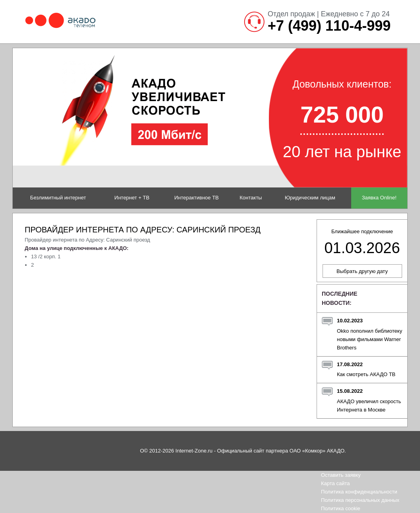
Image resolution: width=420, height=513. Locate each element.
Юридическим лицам (310, 198)
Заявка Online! (379, 198)
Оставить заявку (341, 475)
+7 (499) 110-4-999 (329, 26)
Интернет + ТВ (132, 198)
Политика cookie (341, 508)
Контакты (251, 198)
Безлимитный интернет (58, 198)
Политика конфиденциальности (359, 492)
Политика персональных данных (360, 500)
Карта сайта (335, 483)
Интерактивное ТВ (196, 198)
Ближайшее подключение (362, 242)
